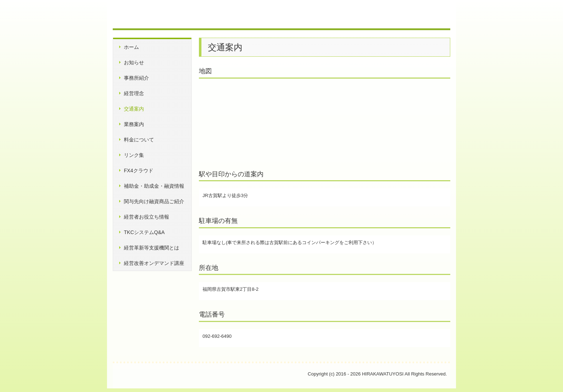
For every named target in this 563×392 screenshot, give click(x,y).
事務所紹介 (136, 78)
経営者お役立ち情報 (146, 217)
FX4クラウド (139, 171)
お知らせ (134, 62)
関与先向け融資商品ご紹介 (154, 201)
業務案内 (134, 124)
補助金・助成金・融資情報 (154, 186)
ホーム (131, 47)
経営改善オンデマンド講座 (154, 263)
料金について (139, 140)
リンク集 (134, 155)
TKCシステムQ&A (144, 232)
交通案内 (134, 109)
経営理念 (134, 93)
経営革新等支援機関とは (152, 248)
